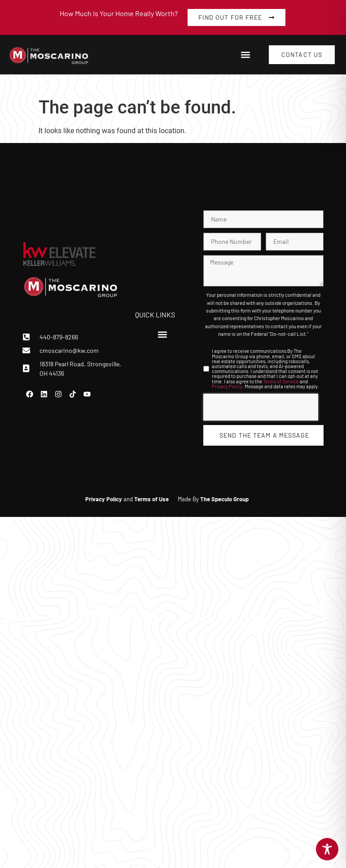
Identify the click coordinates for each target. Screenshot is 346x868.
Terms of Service (281, 381)
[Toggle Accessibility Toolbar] (327, 849)
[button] (245, 55)
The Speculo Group (224, 499)
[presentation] (261, 407)
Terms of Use (151, 499)
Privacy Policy (227, 386)
